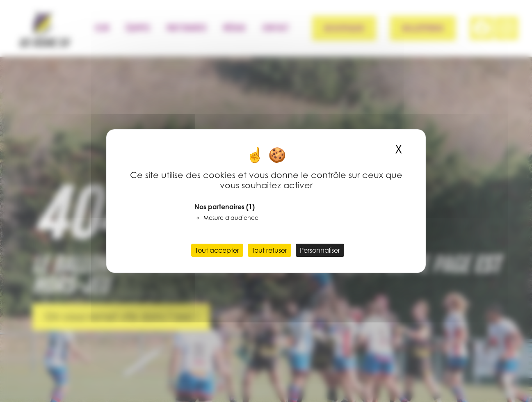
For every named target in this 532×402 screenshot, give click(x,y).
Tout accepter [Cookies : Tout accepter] (217, 250)
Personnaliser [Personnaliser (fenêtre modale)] (320, 250)
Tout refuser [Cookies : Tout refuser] (269, 250)
